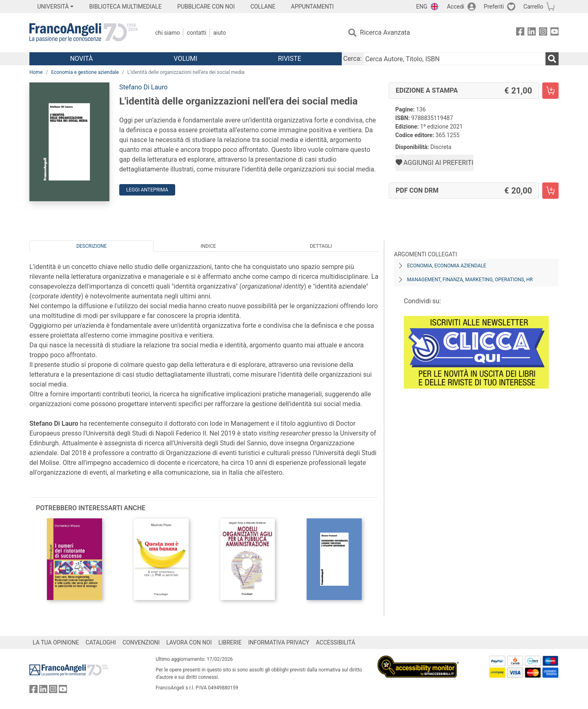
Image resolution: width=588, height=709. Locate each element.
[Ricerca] (552, 59)
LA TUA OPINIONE (56, 642)
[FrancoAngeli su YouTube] (555, 33)
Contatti (196, 33)
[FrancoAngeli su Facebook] (520, 33)
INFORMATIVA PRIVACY (279, 642)
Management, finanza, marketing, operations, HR (470, 280)
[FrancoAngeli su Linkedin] (532, 33)
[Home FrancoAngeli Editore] (84, 33)
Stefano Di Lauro (143, 87)
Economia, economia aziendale (447, 266)
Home (36, 72)
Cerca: (353, 59)
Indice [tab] (208, 246)
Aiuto (219, 33)
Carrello (533, 7)
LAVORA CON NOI (189, 642)
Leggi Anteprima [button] (147, 190)
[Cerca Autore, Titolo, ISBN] (454, 59)
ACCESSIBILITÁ (336, 642)
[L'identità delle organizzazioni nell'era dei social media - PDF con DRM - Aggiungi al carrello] (550, 191)
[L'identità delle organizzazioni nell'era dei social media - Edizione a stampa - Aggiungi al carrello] (550, 91)
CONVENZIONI (141, 642)
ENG (422, 7)
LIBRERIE (230, 642)
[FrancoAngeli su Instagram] (543, 33)
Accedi (455, 7)
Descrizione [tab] (91, 246)
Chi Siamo (167, 33)
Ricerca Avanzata (385, 32)
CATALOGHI (101, 642)
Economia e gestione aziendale (85, 72)
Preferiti (494, 7)
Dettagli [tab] (321, 246)
